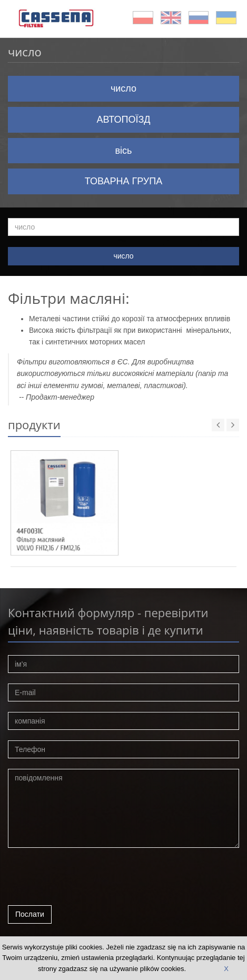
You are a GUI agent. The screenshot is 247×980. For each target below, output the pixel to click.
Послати (30, 914)
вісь (124, 151)
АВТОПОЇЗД (124, 120)
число (123, 88)
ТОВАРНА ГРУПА (123, 181)
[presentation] (88, 879)
